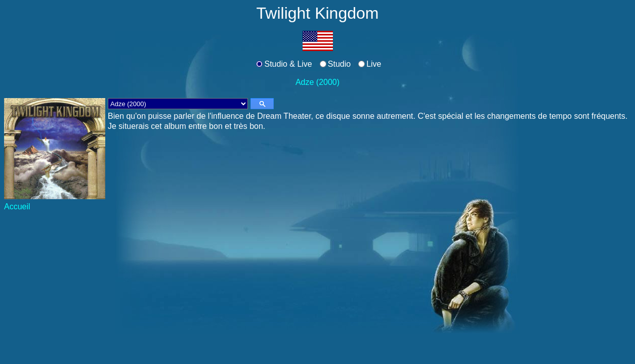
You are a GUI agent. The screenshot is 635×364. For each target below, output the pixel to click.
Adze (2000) (317, 82)
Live (374, 64)
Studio (339, 64)
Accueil (17, 207)
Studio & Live (288, 64)
